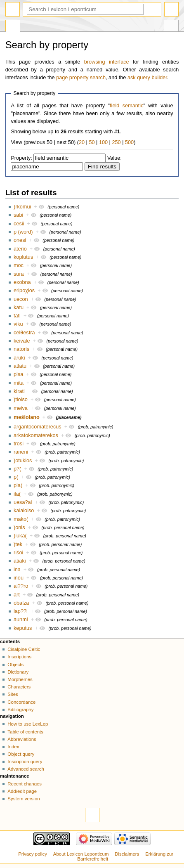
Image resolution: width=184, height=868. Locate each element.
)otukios (23, 461)
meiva (21, 408)
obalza (21, 603)
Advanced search (26, 769)
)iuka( (20, 536)
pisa (18, 374)
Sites (13, 694)
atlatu (20, 366)
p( (16, 477)
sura (19, 274)
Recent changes (25, 784)
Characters (19, 687)
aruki (19, 358)
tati (17, 316)
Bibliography (20, 710)
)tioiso (21, 400)
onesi (20, 240)
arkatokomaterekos (36, 435)
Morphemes (20, 679)
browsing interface (107, 62)
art (17, 595)
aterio (20, 249)
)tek (18, 544)
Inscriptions (19, 657)
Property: (21, 158)
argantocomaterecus (38, 427)
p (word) (23, 232)
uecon (21, 299)
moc (19, 265)
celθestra (24, 333)
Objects (15, 665)
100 (103, 142)
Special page (13, 27)
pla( (18, 485)
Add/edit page (22, 791)
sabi (18, 215)
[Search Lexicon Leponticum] (85, 9)
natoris (21, 349)
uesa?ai (23, 502)
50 (92, 142)
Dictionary (18, 672)
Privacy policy (33, 854)
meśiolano (27, 417)
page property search (81, 78)
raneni (21, 452)
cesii (19, 224)
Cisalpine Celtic (24, 649)
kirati (19, 391)
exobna (22, 282)
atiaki (20, 561)
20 (82, 142)
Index (13, 747)
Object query (21, 754)
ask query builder (147, 78)
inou (19, 578)
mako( (21, 519)
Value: (114, 158)
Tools (171, 27)
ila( (17, 494)
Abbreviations (22, 739)
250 (116, 142)
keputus (23, 628)
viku (18, 324)
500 (129, 142)
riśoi (18, 553)
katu (19, 307)
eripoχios (24, 291)
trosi (19, 444)
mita (19, 383)
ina (17, 570)
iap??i (21, 611)
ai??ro (21, 586)
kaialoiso (24, 511)
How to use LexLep (28, 724)
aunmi (21, 620)
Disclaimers (127, 854)
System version (24, 799)
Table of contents (25, 732)
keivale (22, 341)
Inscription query (25, 762)
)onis (19, 527)
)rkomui (22, 207)
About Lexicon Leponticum (81, 854)
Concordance (21, 702)
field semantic (126, 106)
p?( (17, 469)
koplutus (23, 257)
